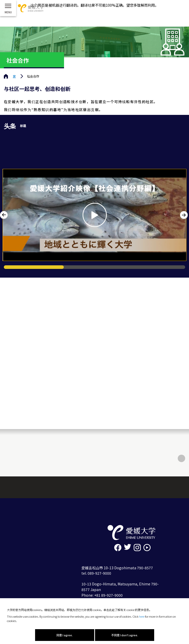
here (142, 616)
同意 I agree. (65, 635)
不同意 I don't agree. (125, 635)
